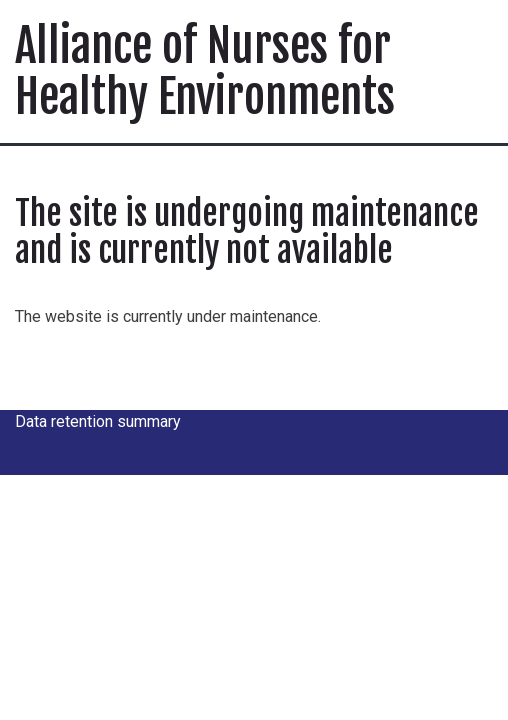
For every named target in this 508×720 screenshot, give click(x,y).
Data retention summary (98, 421)
